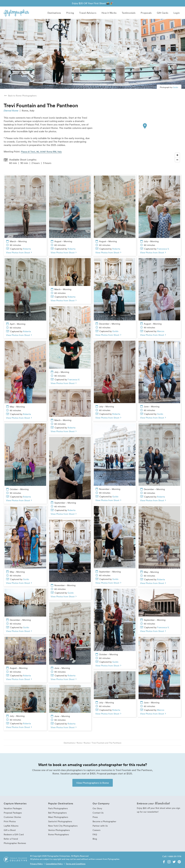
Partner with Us (100, 826)
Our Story (97, 808)
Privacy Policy (36, 864)
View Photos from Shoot (19, 252)
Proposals (146, 13)
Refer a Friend (11, 839)
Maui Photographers (58, 817)
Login (177, 13)
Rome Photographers (58, 834)
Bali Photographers (57, 813)
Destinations (54, 13)
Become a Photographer (104, 821)
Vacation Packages (13, 808)
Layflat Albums (11, 826)
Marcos (161, 331)
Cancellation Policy (54, 864)
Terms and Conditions (76, 864)
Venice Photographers (59, 830)
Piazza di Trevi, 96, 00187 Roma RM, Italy (41, 152)
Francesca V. (163, 249)
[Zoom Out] (177, 160)
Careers (96, 830)
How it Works (109, 13)
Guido (176, 87)
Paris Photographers (58, 808)
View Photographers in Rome (93, 783)
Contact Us (98, 813)
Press (95, 817)
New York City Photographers (63, 826)
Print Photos (10, 821)
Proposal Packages (13, 813)
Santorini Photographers (60, 821)
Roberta (27, 249)
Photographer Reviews (15, 843)
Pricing (70, 13)
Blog (95, 839)
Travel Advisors (88, 13)
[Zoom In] (177, 155)
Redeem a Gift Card (14, 834)
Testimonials (129, 13)
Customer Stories (12, 817)
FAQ (95, 834)
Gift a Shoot (10, 830)
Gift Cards (163, 13)
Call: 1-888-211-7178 (172, 856)
